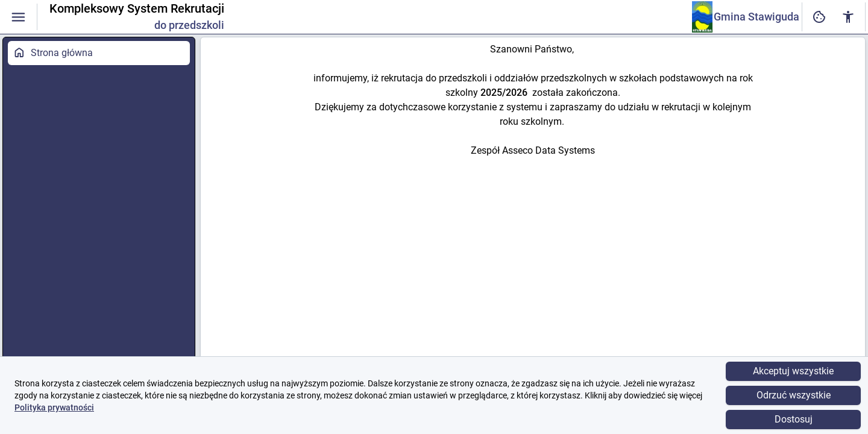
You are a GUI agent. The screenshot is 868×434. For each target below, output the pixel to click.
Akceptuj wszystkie (793, 371)
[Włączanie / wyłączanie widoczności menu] (18, 17)
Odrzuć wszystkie (794, 395)
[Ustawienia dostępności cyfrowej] (819, 17)
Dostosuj (794, 419)
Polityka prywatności (54, 407)
